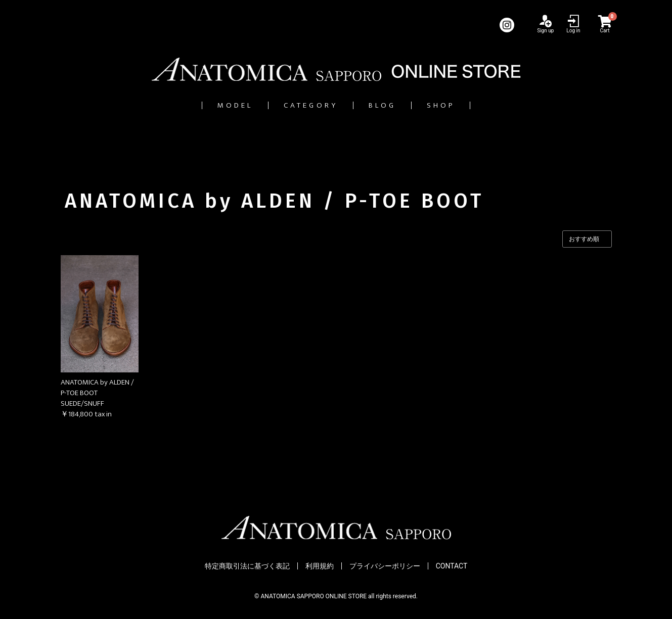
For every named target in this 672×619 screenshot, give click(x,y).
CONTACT (452, 566)
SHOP (471, 105)
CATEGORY (303, 105)
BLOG (395, 105)
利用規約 (320, 566)
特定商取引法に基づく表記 (247, 566)
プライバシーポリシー (385, 566)
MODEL (206, 105)
